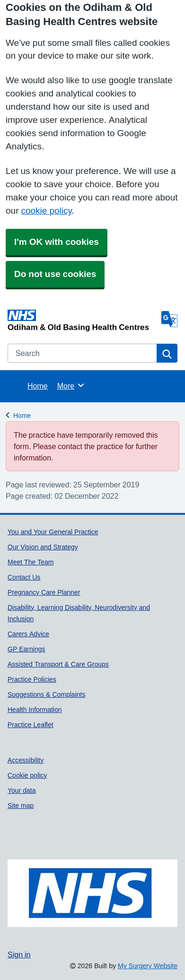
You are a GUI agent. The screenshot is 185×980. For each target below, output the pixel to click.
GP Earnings (26, 649)
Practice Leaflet (31, 725)
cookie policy (46, 211)
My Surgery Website (148, 966)
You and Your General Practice (53, 532)
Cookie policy (27, 775)
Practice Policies (32, 679)
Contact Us (24, 577)
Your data (22, 790)
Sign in (19, 954)
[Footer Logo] (92, 893)
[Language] (169, 319)
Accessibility (26, 760)
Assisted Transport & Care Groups (58, 664)
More (71, 385)
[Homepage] (83, 320)
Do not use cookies (55, 274)
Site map (21, 806)
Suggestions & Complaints (46, 694)
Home (38, 386)
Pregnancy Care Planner (44, 592)
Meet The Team (31, 562)
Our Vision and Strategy (43, 547)
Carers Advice (28, 634)
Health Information (35, 710)
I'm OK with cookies (57, 242)
